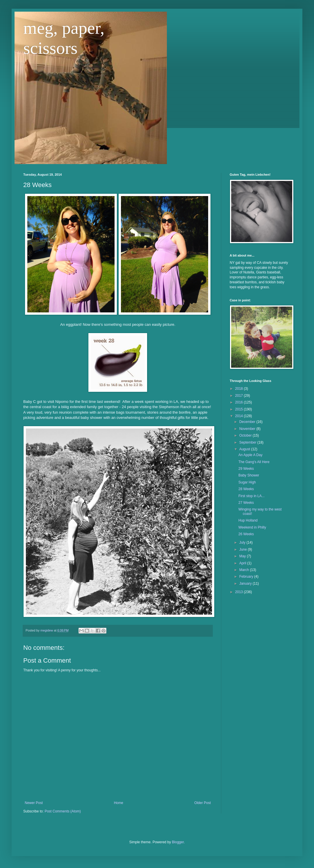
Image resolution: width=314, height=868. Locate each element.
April (243, 563)
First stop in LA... (251, 496)
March (245, 570)
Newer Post (34, 803)
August (245, 449)
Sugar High (247, 482)
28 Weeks (246, 489)
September (248, 442)
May (243, 556)
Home (119, 803)
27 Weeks (246, 503)
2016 (240, 402)
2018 (240, 389)
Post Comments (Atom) (63, 811)
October (246, 435)
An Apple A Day (250, 455)
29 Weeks (246, 469)
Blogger (178, 842)
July (243, 542)
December (248, 422)
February (247, 577)
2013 (240, 592)
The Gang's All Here (254, 462)
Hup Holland (248, 520)
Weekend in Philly (252, 527)
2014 (240, 416)
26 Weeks (246, 534)
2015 (240, 409)
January (246, 584)
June (243, 549)
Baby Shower (249, 475)
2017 (240, 396)
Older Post (203, 803)
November (248, 429)
